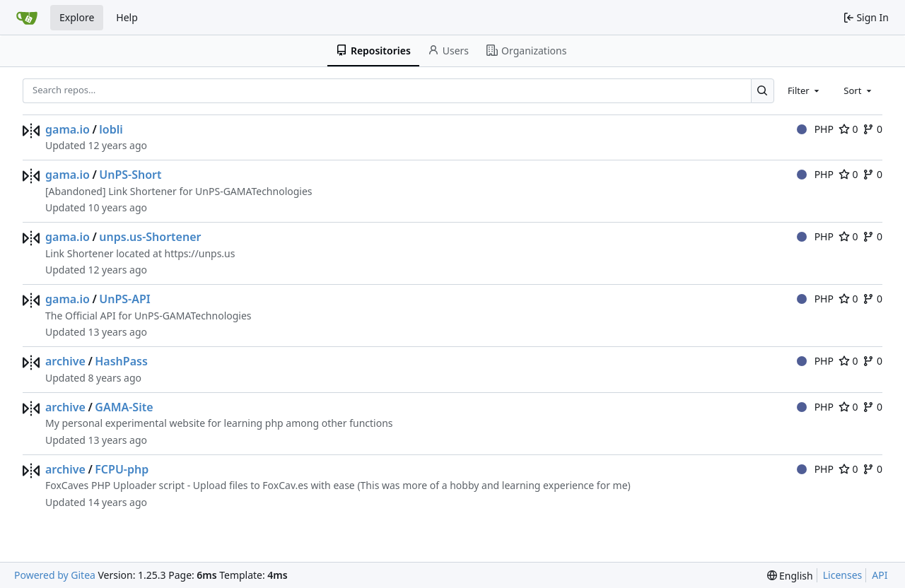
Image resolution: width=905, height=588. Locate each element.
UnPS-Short (130, 175)
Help (127, 17)
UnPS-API (124, 299)
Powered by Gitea (55, 575)
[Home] (27, 18)
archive (65, 361)
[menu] (790, 576)
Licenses (843, 575)
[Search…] (763, 91)
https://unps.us (200, 253)
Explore (77, 17)
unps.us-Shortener (150, 237)
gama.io (68, 129)
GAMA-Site (124, 407)
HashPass (121, 361)
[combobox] (805, 90)
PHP (815, 129)
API (880, 575)
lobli (111, 129)
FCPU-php (122, 469)
